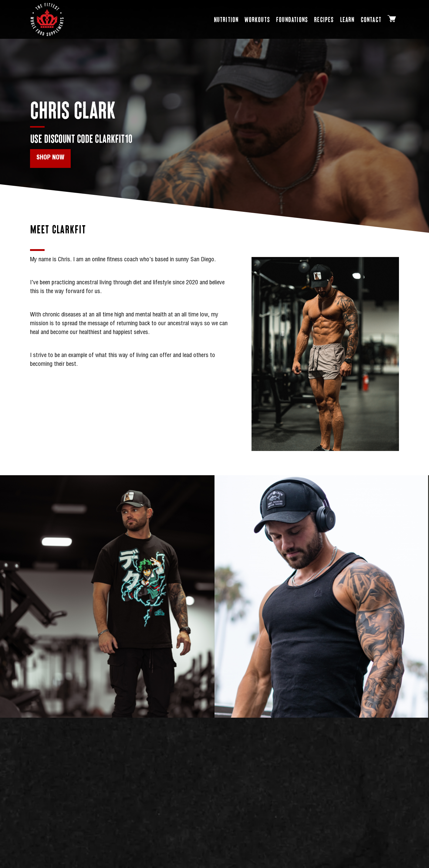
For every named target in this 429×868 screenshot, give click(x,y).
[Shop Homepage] (47, 19)
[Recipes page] (324, 20)
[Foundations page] (292, 20)
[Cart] (392, 20)
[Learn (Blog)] (347, 20)
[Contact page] (371, 20)
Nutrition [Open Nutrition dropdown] (226, 19)
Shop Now (50, 158)
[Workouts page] (257, 20)
